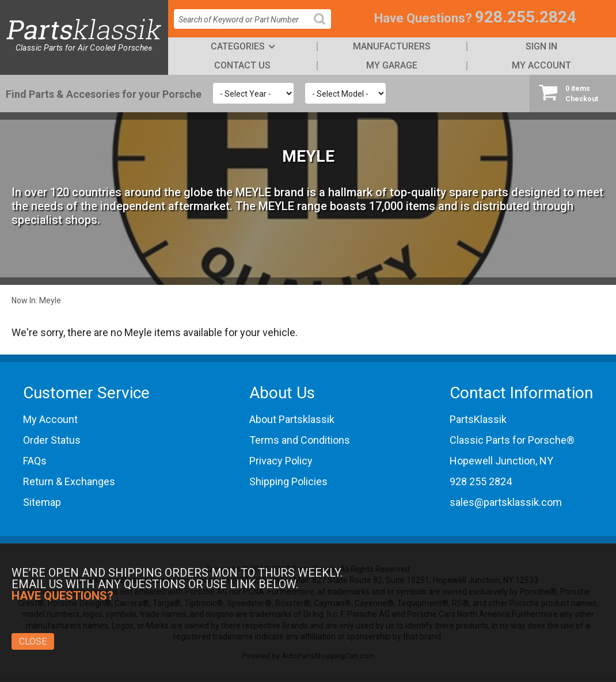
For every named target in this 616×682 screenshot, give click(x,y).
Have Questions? (423, 18)
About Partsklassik (292, 419)
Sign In (541, 46)
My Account (541, 65)
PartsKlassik (478, 419)
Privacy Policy (281, 461)
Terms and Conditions (300, 440)
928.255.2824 (526, 17)
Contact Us (242, 65)
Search (324, 28)
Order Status (52, 440)
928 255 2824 (481, 481)
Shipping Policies (288, 481)
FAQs (35, 461)
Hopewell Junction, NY (501, 461)
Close (33, 641)
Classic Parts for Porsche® (512, 440)
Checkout (573, 93)
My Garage (392, 65)
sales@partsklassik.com (506, 502)
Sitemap (42, 502)
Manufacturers (392, 46)
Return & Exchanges (69, 481)
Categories (238, 46)
